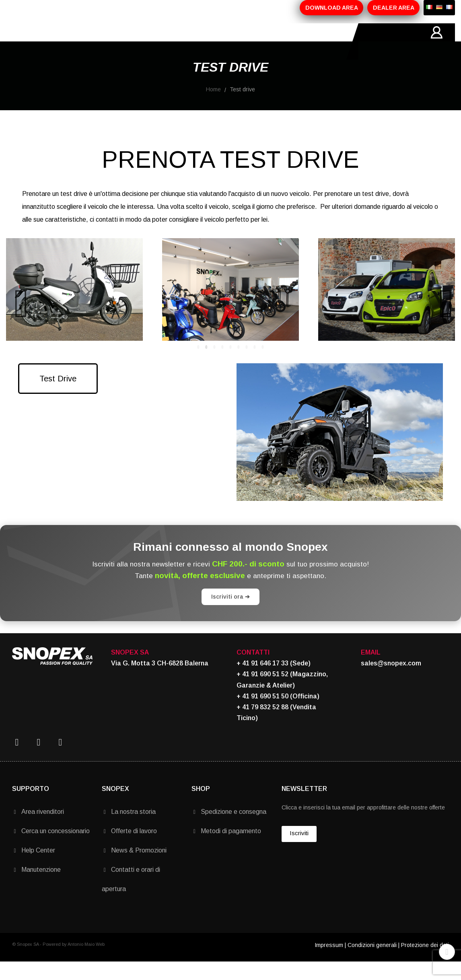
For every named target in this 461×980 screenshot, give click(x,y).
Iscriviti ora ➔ (230, 615)
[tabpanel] (221, 308)
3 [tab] (214, 365)
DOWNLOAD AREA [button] (332, 8)
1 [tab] (198, 365)
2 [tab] (206, 365)
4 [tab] (222, 365)
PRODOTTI (131, 41)
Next (443, 308)
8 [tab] (255, 365)
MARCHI (228, 41)
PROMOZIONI (182, 41)
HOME (50, 41)
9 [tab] (263, 365)
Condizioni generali (372, 963)
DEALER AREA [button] (394, 8)
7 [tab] (247, 365)
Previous (18, 308)
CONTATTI (270, 41)
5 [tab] (230, 365)
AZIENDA (87, 41)
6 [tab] (239, 365)
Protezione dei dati (425, 963)
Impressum (329, 963)
